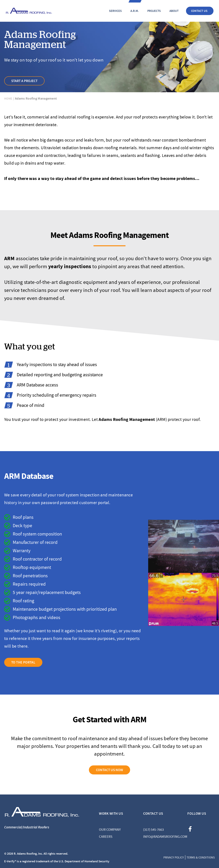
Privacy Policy (174, 858)
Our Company (110, 830)
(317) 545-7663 (153, 830)
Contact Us (199, 11)
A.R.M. (135, 11)
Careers (106, 837)
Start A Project (24, 81)
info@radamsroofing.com (157, 837)
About (174, 11)
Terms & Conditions (201, 858)
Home (8, 99)
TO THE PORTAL (23, 662)
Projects (154, 11)
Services (115, 11)
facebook (190, 829)
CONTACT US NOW (109, 770)
